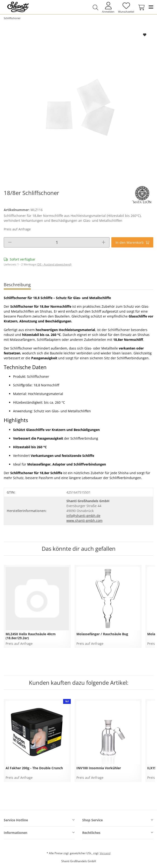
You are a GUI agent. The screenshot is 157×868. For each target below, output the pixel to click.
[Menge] (57, 242)
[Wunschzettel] (126, 7)
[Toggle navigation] (151, 7)
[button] (96, 7)
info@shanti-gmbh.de (83, 516)
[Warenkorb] (140, 7)
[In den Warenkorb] (132, 242)
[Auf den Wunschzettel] (145, 35)
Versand (105, 853)
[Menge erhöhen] (104, 242)
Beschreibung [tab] (17, 285)
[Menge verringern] (10, 242)
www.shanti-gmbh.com (84, 520)
